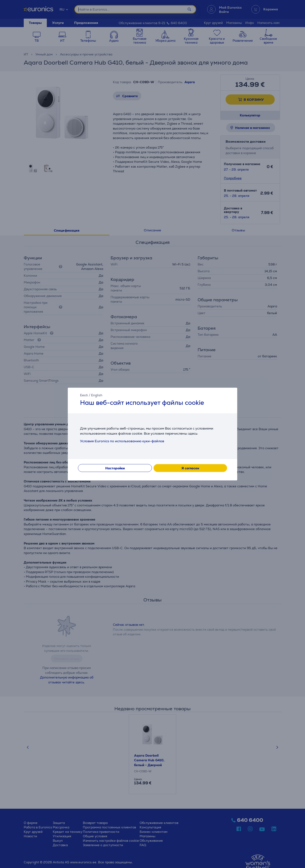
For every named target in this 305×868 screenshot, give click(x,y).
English (97, 395)
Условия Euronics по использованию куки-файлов (122, 441)
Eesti (84, 395)
